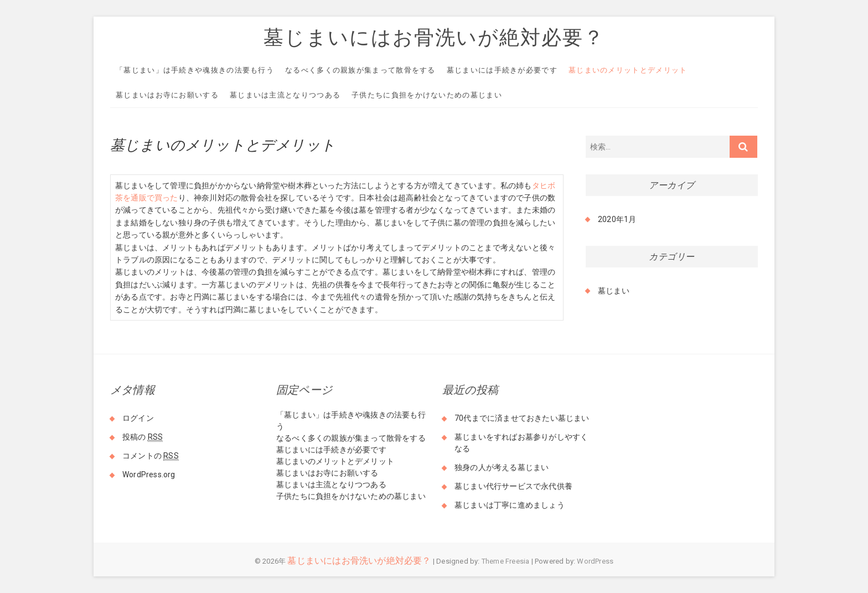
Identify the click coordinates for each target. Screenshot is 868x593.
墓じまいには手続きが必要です (502, 70)
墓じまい (614, 291)
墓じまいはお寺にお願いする (167, 95)
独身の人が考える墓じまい (502, 467)
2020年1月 (617, 219)
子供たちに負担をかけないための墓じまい (427, 95)
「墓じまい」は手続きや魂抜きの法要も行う (195, 70)
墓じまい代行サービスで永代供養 (513, 486)
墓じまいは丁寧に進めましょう (510, 505)
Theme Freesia (506, 561)
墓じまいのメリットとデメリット (628, 70)
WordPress (595, 561)
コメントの (151, 456)
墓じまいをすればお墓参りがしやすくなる (521, 443)
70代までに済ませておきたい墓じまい (522, 418)
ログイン (138, 418)
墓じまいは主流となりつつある (285, 95)
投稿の (143, 437)
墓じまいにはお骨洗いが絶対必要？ (434, 37)
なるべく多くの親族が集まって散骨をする (360, 70)
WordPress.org (149, 475)
